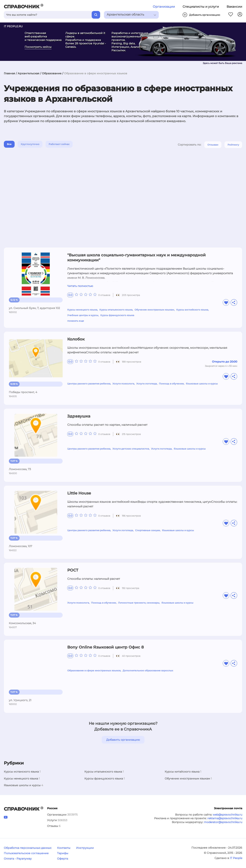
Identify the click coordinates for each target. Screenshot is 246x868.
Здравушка (79, 416)
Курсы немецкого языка (82, 310)
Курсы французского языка (117, 315)
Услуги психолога (123, 384)
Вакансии (234, 7)
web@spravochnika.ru (227, 815)
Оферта (63, 859)
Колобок (76, 339)
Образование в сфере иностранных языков (94, 670)
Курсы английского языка (192, 310)
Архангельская (29, 73)
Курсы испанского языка (21, 772)
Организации (164, 7)
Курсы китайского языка (182, 772)
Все (9, 144)
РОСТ (73, 570)
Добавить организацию (123, 740)
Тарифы (63, 853)
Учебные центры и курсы (83, 315)
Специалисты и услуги (201, 7)
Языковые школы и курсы (202, 384)
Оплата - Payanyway (18, 859)
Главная (10, 73)
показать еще (76, 321)
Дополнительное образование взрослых (148, 670)
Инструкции (85, 848)
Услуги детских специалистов (131, 449)
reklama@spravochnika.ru (225, 818)
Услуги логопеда (147, 384)
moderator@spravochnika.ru (223, 822)
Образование (52, 73)
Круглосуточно (30, 144)
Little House (79, 493)
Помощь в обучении (171, 384)
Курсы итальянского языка (116, 310)
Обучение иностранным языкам (154, 310)
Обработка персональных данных (28, 848)
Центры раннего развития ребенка (89, 384)
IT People (236, 858)
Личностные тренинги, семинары (139, 603)
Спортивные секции (148, 530)
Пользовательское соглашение (26, 853)
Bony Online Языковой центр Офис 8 (106, 647)
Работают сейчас (59, 144)
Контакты (64, 848)
